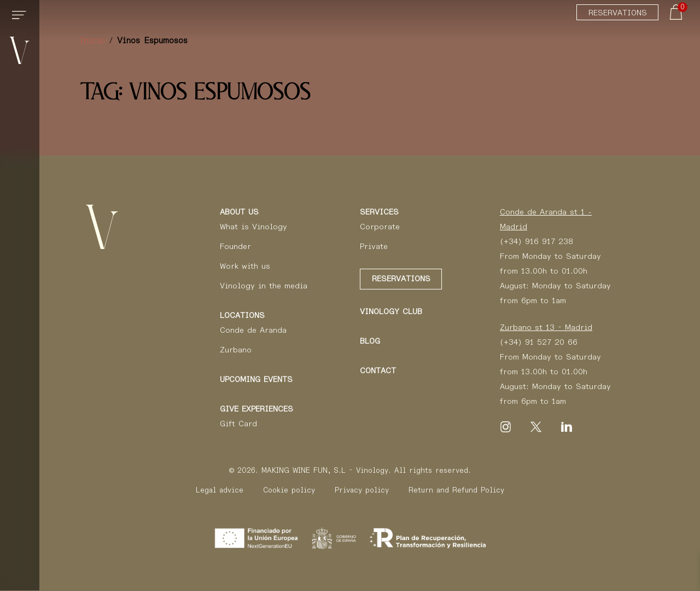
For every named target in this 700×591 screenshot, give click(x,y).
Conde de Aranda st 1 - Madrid (546, 219)
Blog (370, 341)
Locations (242, 315)
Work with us (245, 266)
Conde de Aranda (253, 330)
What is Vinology (253, 227)
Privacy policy (362, 490)
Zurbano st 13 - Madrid (546, 327)
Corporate (380, 227)
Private (374, 246)
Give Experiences (256, 409)
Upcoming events (256, 379)
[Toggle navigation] (21, 20)
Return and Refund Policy (456, 490)
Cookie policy (289, 490)
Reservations (618, 13)
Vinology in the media (264, 286)
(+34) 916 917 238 (536, 241)
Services (379, 212)
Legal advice (220, 490)
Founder (235, 246)
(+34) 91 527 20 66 (539, 342)
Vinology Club (391, 311)
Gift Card (238, 424)
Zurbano (236, 350)
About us (239, 212)
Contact (378, 370)
